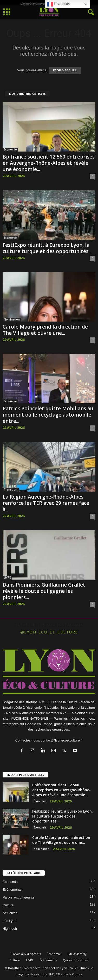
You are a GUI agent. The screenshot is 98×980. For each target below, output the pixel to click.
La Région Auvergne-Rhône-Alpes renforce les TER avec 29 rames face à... (46, 503)
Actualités (10, 913)
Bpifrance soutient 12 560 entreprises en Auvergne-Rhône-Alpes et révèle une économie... (49, 163)
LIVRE (7, 577)
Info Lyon (9, 921)
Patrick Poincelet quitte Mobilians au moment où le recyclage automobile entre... (48, 415)
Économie (10, 149)
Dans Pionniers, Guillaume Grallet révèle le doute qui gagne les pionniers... (44, 591)
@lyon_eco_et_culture (49, 632)
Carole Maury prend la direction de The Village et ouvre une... (45, 330)
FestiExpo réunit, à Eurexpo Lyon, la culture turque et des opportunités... (47, 248)
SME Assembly (77, 954)
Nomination (12, 319)
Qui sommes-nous (76, 960)
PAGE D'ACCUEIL (65, 70)
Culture (8, 905)
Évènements (12, 890)
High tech (10, 929)
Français (58, 4)
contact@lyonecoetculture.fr (62, 740)
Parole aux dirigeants (18, 897)
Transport (11, 489)
